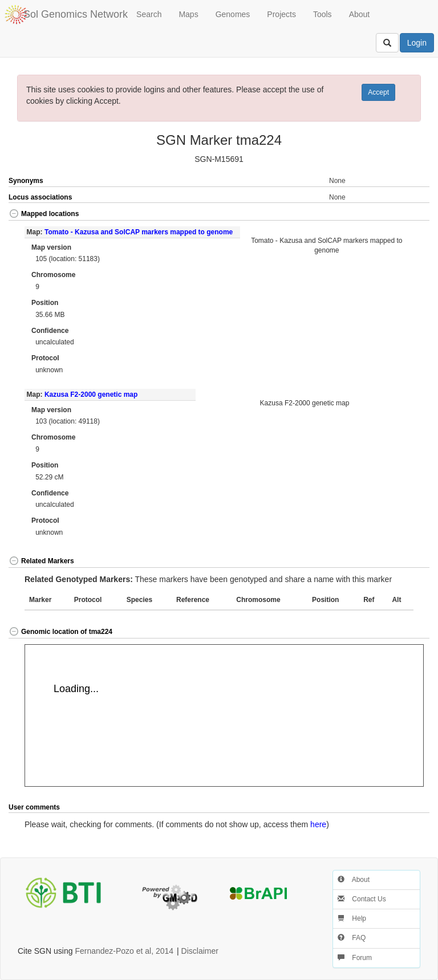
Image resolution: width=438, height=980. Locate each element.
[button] (408, 215)
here (318, 824)
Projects (281, 14)
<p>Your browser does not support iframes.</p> (224, 715)
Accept (378, 92)
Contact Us (362, 899)
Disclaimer (200, 951)
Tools (323, 14)
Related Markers (41, 561)
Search (149, 14)
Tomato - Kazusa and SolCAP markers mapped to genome (139, 232)
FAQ (352, 938)
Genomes (233, 14)
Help (352, 918)
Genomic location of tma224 (60, 632)
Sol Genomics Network (76, 14)
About (360, 14)
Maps (188, 14)
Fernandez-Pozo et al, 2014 (124, 951)
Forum (355, 958)
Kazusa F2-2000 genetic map (91, 395)
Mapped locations (44, 214)
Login (417, 43)
